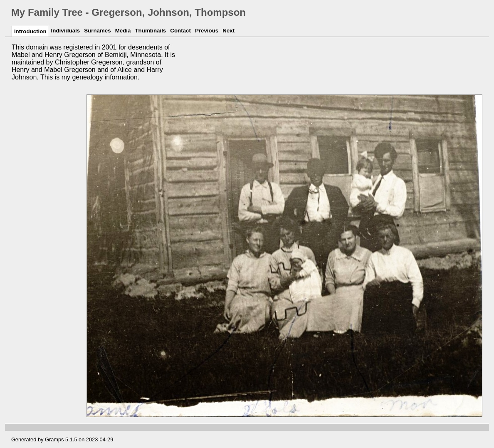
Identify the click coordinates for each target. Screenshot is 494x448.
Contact (180, 31)
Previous (207, 31)
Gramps (54, 439)
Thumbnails (150, 31)
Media (123, 31)
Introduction (30, 31)
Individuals (66, 31)
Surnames (97, 31)
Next (228, 31)
